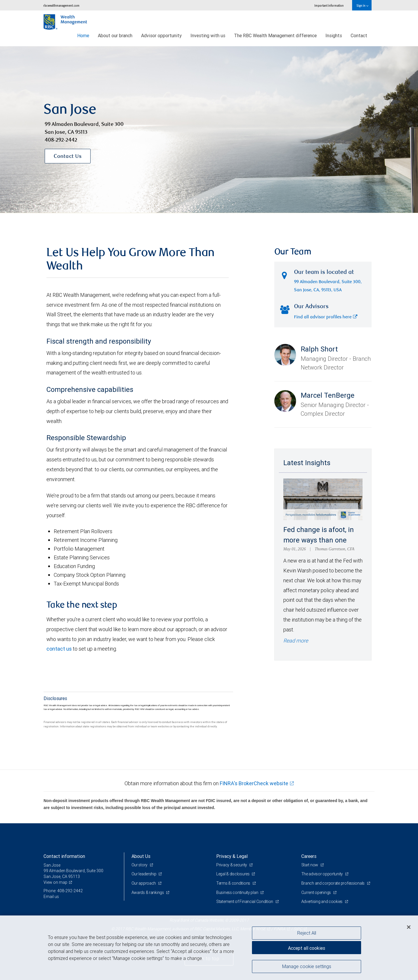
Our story (140, 865)
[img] (209, 130)
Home (83, 35)
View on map (55, 882)
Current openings (317, 892)
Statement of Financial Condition (245, 902)
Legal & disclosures (233, 874)
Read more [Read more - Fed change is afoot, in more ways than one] (296, 641)
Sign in (362, 5)
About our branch (115, 35)
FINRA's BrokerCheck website (254, 783)
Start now (310, 865)
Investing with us (208, 35)
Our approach (144, 883)
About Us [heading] (141, 856)
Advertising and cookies (322, 902)
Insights (334, 35)
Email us (51, 897)
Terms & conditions (234, 883)
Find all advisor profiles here (326, 317)
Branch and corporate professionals (333, 883)
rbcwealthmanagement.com (61, 5)
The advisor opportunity (322, 874)
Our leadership (144, 874)
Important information (329, 5)
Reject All (307, 933)
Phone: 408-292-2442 (63, 891)
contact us (59, 649)
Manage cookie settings (307, 966)
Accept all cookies (307, 948)
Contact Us (68, 157)
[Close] (409, 927)
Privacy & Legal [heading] (232, 856)
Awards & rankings (148, 892)
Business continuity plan (238, 892)
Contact (359, 35)
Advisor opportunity (161, 35)
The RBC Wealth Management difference (275, 35)
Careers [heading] (309, 856)
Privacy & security (232, 865)
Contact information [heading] (64, 856)
